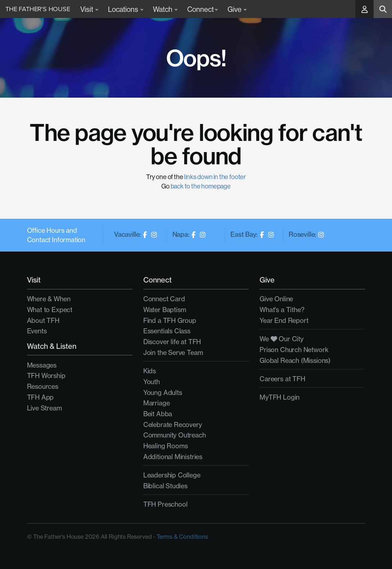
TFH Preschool (165, 504)
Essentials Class (167, 331)
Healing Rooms (166, 446)
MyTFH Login (280, 397)
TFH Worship (46, 376)
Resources (43, 386)
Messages (42, 365)
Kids (150, 371)
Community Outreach (175, 435)
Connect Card (164, 299)
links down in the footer (215, 177)
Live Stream (44, 408)
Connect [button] (203, 9)
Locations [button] (126, 9)
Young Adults (163, 393)
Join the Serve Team (173, 353)
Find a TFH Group (170, 321)
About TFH (43, 321)
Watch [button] (165, 9)
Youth (152, 382)
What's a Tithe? (282, 310)
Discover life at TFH (172, 342)
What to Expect (50, 310)
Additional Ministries (173, 457)
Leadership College (172, 475)
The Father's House (38, 9)
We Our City (281, 339)
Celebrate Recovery (173, 425)
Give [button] (237, 9)
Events (37, 331)
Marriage (157, 403)
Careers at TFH (282, 379)
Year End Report (284, 321)
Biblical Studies (165, 486)
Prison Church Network (294, 350)
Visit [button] (89, 9)
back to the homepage (201, 186)
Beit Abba (158, 414)
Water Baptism (165, 310)
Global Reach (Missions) (295, 361)
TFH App (40, 397)
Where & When (49, 299)
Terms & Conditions (182, 537)
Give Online (276, 299)
